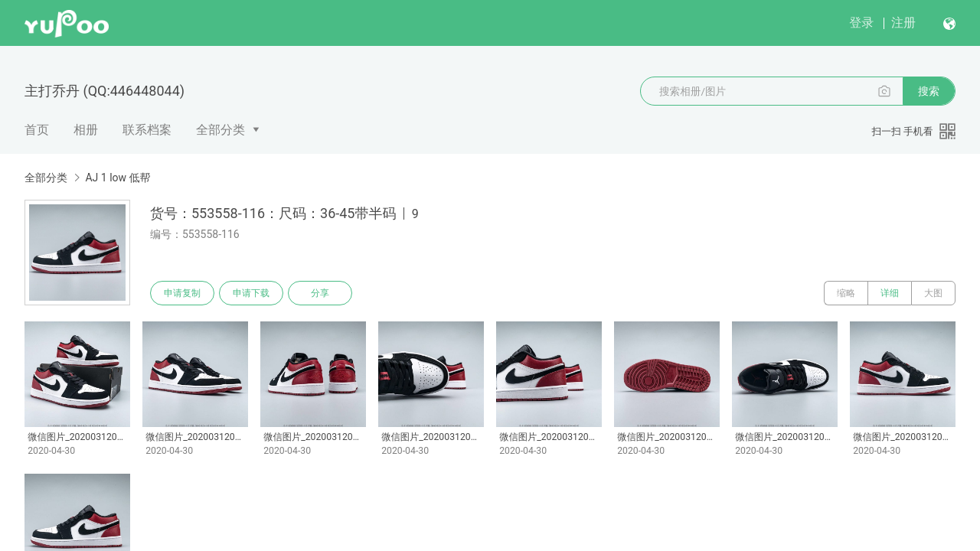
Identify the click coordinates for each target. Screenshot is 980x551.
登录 (861, 23)
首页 (37, 130)
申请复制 (182, 293)
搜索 (929, 91)
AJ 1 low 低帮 (118, 178)
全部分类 (220, 130)
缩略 (846, 293)
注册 (903, 23)
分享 (320, 293)
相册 (86, 130)
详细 (890, 293)
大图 (933, 293)
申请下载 (251, 293)
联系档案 (147, 130)
